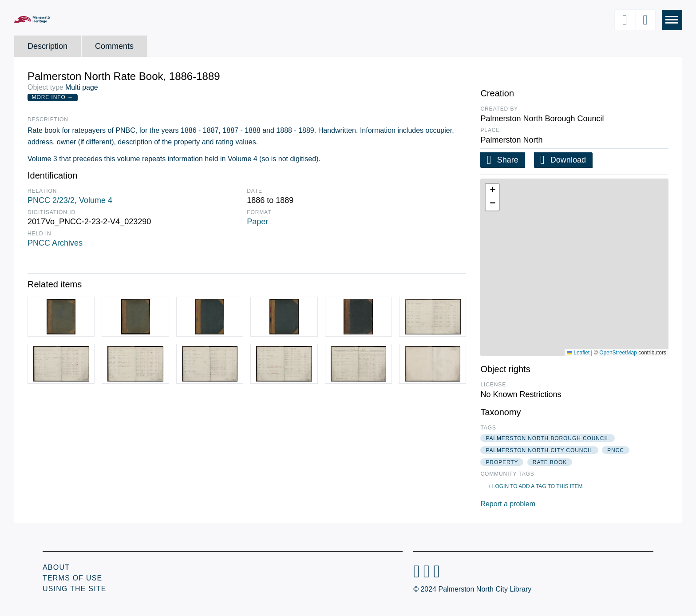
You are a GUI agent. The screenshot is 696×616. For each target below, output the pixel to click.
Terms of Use (72, 578)
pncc (616, 450)
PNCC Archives (55, 243)
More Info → (53, 97)
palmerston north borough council (548, 438)
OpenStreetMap (618, 353)
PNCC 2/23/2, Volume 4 (70, 200)
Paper (257, 222)
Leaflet (578, 353)
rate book (550, 462)
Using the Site (75, 589)
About (56, 567)
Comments (114, 46)
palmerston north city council (539, 450)
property (502, 462)
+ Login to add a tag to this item (535, 486)
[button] (492, 191)
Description (47, 46)
